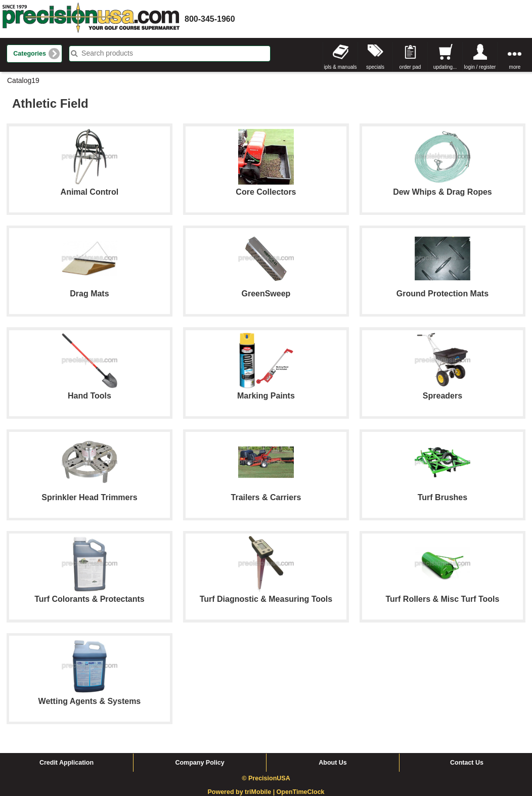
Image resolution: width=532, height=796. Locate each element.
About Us (333, 763)
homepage (91, 19)
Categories (30, 54)
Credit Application (66, 763)
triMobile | (261, 792)
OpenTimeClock (301, 792)
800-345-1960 (210, 19)
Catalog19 (23, 80)
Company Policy (199, 763)
